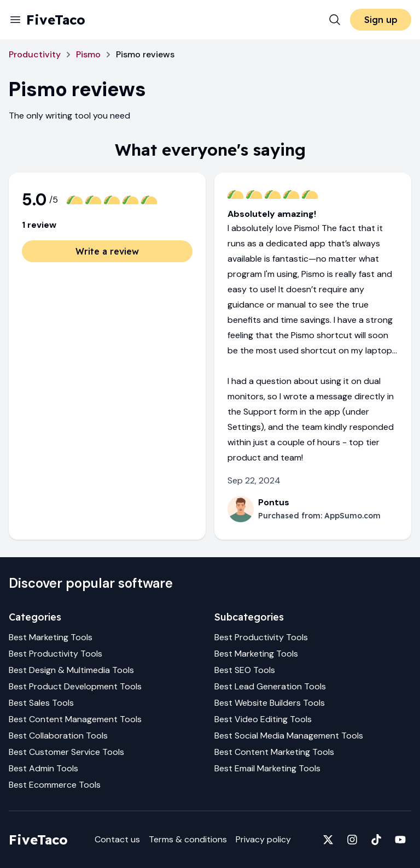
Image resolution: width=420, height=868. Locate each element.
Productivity (35, 54)
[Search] (335, 20)
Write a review (107, 251)
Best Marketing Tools (51, 637)
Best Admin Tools (43, 768)
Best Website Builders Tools (270, 703)
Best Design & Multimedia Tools (71, 670)
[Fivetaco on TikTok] (376, 840)
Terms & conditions (188, 839)
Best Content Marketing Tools (274, 752)
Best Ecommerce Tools (55, 785)
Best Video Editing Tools (263, 719)
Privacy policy (263, 839)
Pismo (88, 54)
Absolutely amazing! (272, 214)
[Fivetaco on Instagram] (352, 840)
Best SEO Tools (245, 670)
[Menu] (15, 20)
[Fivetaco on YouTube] (400, 840)
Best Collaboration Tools (58, 736)
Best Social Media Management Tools (289, 736)
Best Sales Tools (41, 703)
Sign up (381, 20)
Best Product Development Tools (75, 686)
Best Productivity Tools (56, 654)
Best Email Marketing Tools (267, 768)
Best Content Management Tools (75, 719)
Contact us (117, 839)
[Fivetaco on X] (328, 840)
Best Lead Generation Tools (270, 686)
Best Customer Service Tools (66, 752)
